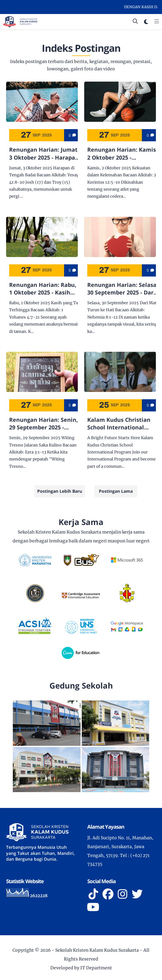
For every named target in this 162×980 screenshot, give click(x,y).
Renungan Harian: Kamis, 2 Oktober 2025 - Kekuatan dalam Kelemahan (122, 153)
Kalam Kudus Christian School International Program (119, 424)
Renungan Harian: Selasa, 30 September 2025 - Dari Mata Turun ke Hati (123, 289)
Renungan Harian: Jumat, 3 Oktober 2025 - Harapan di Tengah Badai (44, 153)
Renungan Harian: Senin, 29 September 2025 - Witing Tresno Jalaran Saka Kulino (43, 424)
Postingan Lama (116, 491)
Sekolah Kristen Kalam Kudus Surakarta (97, 950)
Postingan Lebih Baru (60, 491)
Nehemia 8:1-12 (103, 317)
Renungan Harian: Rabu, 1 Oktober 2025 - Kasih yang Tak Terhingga (43, 289)
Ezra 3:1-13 (36, 452)
